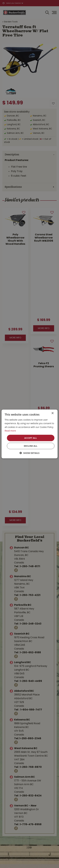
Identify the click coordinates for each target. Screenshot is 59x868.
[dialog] (29, 434)
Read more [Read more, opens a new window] (10, 430)
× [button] (52, 413)
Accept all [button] (31, 438)
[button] (29, 453)
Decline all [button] (31, 446)
